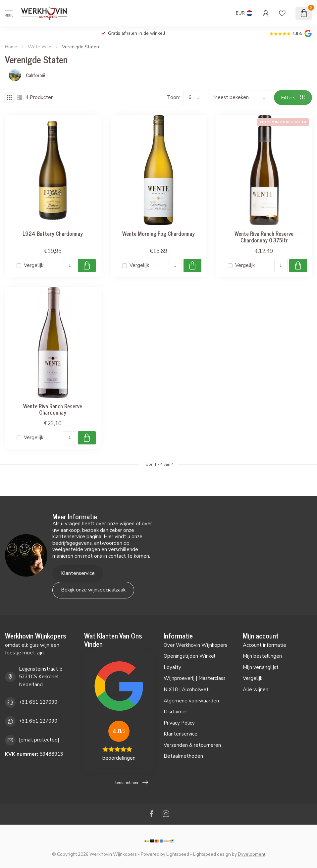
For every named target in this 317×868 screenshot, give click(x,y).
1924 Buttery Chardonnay (53, 233)
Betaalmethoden (183, 756)
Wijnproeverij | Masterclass (195, 678)
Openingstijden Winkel (189, 656)
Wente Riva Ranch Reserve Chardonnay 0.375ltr (264, 237)
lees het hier (132, 783)
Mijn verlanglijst (261, 667)
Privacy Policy (179, 723)
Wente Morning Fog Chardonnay (158, 233)
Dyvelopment (252, 854)
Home (11, 47)
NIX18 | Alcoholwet (186, 689)
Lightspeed (178, 854)
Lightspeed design (212, 854)
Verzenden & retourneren (192, 745)
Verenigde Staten (80, 47)
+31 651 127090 (38, 702)
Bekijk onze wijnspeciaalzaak (93, 590)
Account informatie (264, 645)
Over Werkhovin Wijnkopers (195, 645)
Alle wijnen (256, 689)
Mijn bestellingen (262, 656)
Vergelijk (34, 265)
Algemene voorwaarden (191, 701)
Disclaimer (175, 712)
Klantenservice (78, 573)
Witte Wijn (40, 47)
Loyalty (172, 667)
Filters (293, 98)
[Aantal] (70, 266)
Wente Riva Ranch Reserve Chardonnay (53, 409)
